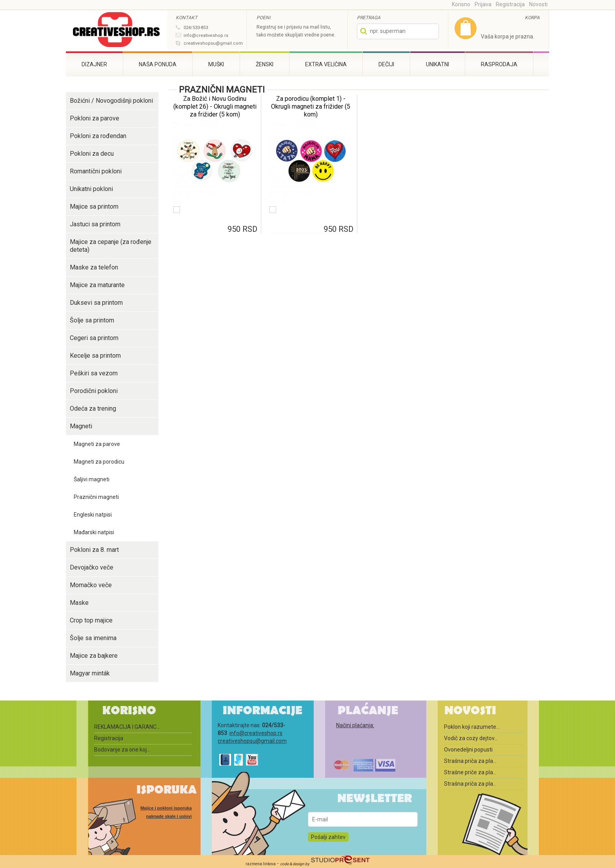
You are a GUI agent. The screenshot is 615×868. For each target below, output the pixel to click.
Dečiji (386, 64)
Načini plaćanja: (355, 725)
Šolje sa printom (92, 320)
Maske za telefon (94, 267)
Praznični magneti (96, 497)
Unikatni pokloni (91, 189)
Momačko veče (91, 585)
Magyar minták (90, 673)
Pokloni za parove (95, 118)
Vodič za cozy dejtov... (471, 738)
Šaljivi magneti (92, 479)
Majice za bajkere (94, 656)
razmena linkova (261, 864)
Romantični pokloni (96, 171)
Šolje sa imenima (93, 638)
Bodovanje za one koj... (122, 750)
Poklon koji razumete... (472, 727)
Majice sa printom (94, 207)
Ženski (265, 64)
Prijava (483, 4)
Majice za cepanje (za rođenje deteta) (111, 246)
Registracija (510, 4)
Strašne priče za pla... (470, 772)
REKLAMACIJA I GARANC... (127, 727)
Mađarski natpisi (94, 532)
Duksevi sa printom (96, 303)
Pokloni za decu (92, 154)
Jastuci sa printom (95, 224)
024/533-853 (196, 28)
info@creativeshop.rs (206, 35)
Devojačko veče (92, 567)
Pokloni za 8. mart (94, 550)
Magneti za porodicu (99, 462)
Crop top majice (91, 620)
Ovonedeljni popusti (468, 750)
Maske (79, 603)
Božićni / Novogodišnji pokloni (111, 101)
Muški (216, 64)
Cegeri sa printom (94, 338)
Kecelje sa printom (95, 356)
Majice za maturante (97, 285)
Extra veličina (326, 64)
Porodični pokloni (94, 391)
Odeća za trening (93, 409)
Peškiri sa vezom (94, 373)
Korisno (461, 4)
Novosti (538, 4)
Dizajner (94, 64)
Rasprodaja (499, 64)
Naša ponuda (158, 64)
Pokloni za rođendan (98, 136)
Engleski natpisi (93, 515)
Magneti (81, 426)
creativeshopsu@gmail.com (213, 43)
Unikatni (438, 64)
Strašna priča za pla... (470, 761)
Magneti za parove (97, 444)
